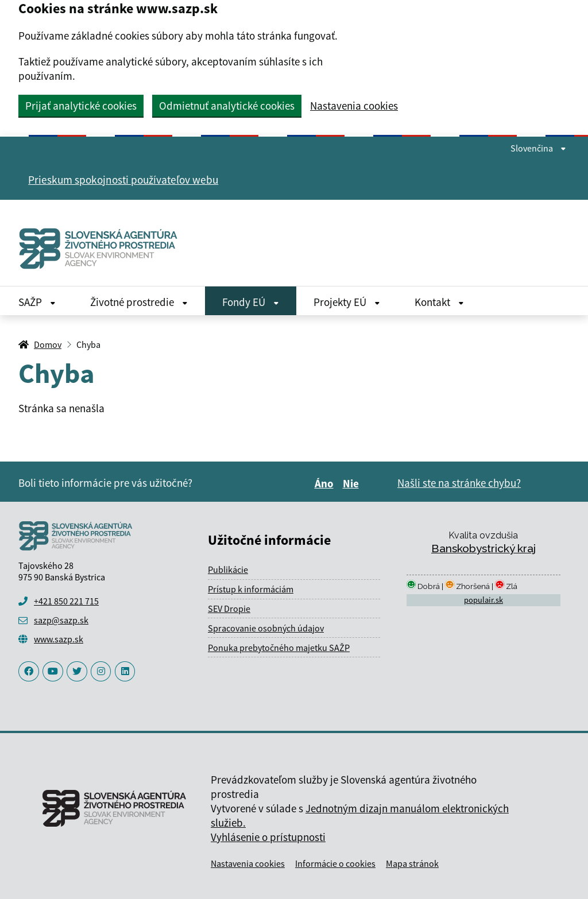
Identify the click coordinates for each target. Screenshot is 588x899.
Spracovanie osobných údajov (266, 628)
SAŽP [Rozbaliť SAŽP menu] (37, 302)
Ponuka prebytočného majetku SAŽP (279, 648)
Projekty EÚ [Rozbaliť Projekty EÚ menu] (347, 302)
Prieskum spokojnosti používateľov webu (123, 180)
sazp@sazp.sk (61, 620)
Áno (326, 483)
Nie (353, 483)
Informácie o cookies (335, 863)
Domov (48, 344)
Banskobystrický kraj (483, 548)
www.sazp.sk (59, 639)
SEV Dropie (229, 609)
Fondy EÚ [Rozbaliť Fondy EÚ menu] (251, 302)
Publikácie (228, 569)
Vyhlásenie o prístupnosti (268, 837)
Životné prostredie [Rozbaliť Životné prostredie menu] (139, 302)
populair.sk (483, 600)
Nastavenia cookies (354, 106)
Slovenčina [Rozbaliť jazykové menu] (538, 148)
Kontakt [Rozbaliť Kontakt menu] (439, 302)
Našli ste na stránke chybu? (459, 483)
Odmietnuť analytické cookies (227, 106)
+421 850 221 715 (66, 601)
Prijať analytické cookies (81, 106)
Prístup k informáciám (251, 589)
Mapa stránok (412, 863)
